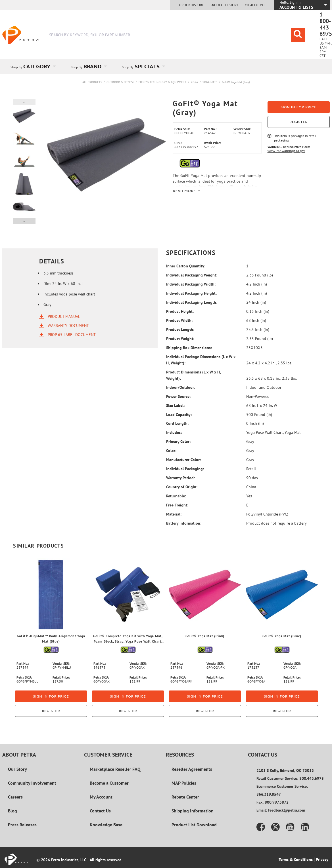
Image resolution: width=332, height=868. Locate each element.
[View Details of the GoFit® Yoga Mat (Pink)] (205, 594)
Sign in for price (298, 107)
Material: (174, 514)
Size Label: (175, 406)
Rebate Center (185, 797)
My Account (255, 5)
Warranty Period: (180, 478)
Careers (15, 797)
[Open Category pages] (58, 66)
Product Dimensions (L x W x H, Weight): (193, 375)
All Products (92, 82)
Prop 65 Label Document (72, 335)
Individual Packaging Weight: (192, 275)
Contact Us (100, 811)
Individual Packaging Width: (191, 284)
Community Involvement (32, 783)
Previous (24, 102)
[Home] (21, 35)
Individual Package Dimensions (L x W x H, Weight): (201, 360)
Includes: (174, 432)
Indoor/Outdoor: (181, 387)
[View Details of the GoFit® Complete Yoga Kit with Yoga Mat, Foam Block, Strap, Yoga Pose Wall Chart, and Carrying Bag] (128, 594)
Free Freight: (177, 505)
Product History (224, 5)
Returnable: (176, 496)
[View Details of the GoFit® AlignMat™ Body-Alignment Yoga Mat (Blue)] (51, 594)
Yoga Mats (210, 82)
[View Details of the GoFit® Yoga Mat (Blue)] (282, 594)
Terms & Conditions (296, 859)
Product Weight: (180, 339)
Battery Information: (184, 523)
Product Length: (180, 330)
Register (298, 122)
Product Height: (180, 311)
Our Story (17, 769)
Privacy (322, 859)
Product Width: (179, 320)
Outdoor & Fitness (120, 82)
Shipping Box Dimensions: (189, 348)
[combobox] (174, 35)
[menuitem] (32, 66)
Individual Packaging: (185, 469)
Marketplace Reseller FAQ (115, 769)
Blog (12, 811)
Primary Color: (178, 442)
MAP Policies (184, 783)
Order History (191, 5)
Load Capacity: (179, 415)
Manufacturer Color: (183, 460)
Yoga (194, 82)
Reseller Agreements (192, 769)
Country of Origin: (182, 487)
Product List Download (194, 825)
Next (24, 221)
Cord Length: (177, 423)
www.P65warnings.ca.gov (286, 151)
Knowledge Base (106, 825)
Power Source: (178, 396)
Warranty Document (68, 326)
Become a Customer (109, 783)
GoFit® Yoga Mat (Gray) (236, 82)
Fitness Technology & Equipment (162, 82)
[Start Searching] (298, 35)
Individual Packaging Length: (192, 302)
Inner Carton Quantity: (186, 266)
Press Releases (22, 825)
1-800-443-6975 (326, 24)
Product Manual (64, 316)
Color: (171, 451)
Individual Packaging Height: (191, 293)
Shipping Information (193, 811)
